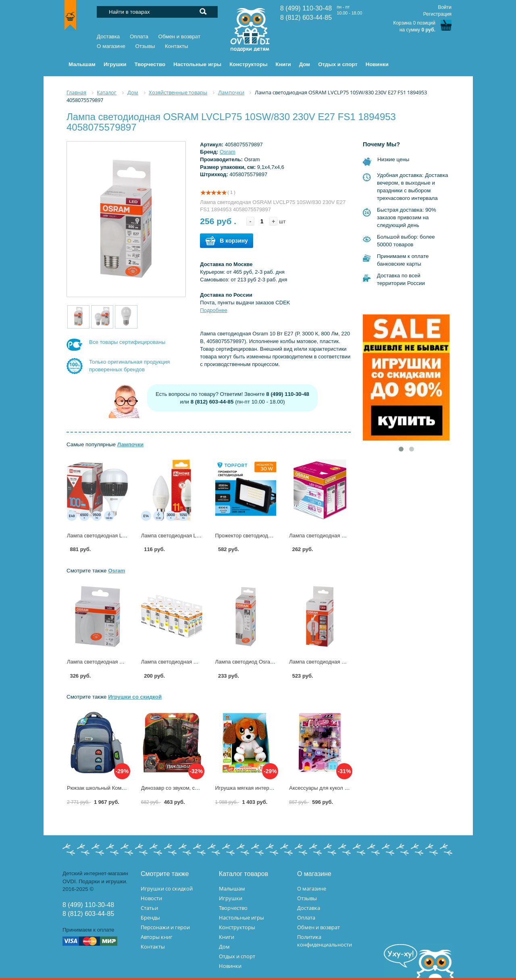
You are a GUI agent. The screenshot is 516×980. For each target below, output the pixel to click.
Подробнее (213, 310)
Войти (445, 7)
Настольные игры (241, 918)
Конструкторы (237, 927)
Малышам (232, 888)
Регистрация (437, 14)
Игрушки (231, 898)
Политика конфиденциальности (325, 941)
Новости (151, 898)
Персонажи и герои (165, 927)
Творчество (233, 908)
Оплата (139, 36)
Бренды (150, 918)
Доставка (108, 36)
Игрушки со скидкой (135, 697)
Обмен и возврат (180, 36)
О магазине (111, 46)
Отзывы (145, 46)
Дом (224, 947)
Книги (227, 937)
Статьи (149, 908)
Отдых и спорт (237, 956)
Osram (228, 152)
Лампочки (130, 444)
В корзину (227, 241)
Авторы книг (157, 937)
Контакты (177, 46)
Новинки (230, 966)
